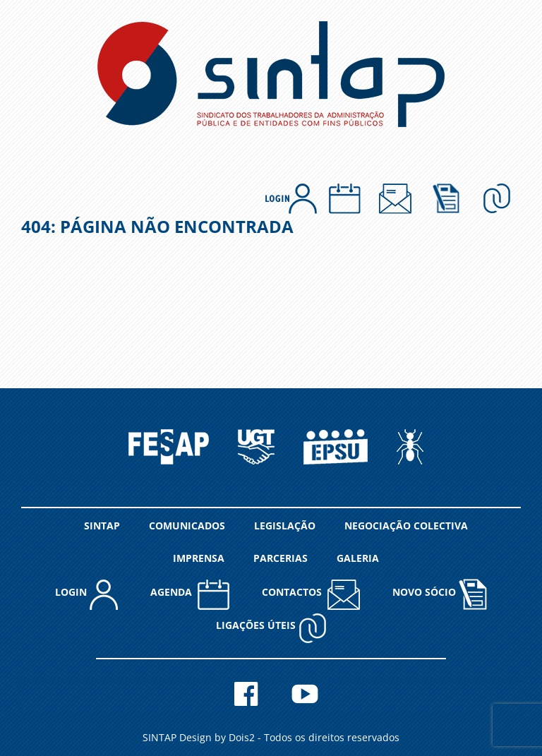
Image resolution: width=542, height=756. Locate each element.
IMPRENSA (199, 558)
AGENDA (190, 594)
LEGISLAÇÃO (285, 526)
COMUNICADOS (187, 526)
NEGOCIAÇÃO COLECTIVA (406, 526)
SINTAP (102, 526)
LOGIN (86, 594)
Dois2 (242, 737)
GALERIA (358, 558)
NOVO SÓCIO (440, 594)
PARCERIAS (281, 558)
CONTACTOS (311, 594)
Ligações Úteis (271, 627)
